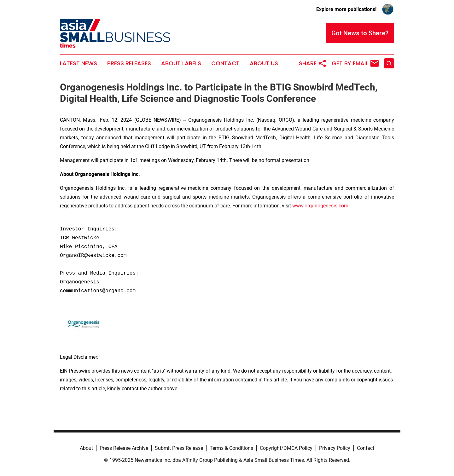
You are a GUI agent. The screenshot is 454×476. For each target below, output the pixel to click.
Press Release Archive (124, 448)
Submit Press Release (179, 448)
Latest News (79, 63)
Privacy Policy (335, 448)
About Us (264, 63)
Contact (225, 63)
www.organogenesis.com (320, 206)
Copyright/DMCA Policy (286, 448)
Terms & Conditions (231, 448)
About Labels (181, 63)
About (86, 448)
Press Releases (129, 63)
